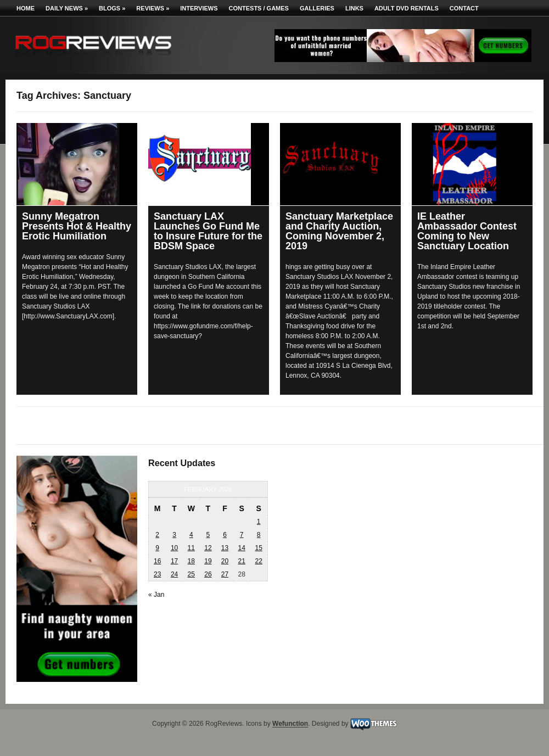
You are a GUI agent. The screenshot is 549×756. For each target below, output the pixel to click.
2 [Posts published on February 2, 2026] (157, 535)
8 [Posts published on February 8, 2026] (259, 535)
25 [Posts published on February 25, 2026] (191, 574)
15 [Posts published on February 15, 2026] (258, 548)
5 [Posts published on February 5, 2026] (208, 535)
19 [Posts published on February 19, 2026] (208, 561)
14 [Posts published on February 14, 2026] (241, 548)
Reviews (153, 8)
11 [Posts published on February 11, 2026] (191, 548)
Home (26, 8)
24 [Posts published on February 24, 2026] (174, 574)
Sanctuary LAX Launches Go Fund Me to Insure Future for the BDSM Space (208, 231)
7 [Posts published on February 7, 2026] (242, 535)
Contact (464, 8)
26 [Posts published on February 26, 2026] (208, 574)
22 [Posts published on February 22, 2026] (258, 561)
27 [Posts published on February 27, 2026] (225, 574)
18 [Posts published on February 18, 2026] (191, 561)
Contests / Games (259, 8)
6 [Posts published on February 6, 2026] (225, 535)
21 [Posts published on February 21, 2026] (241, 561)
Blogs (112, 8)
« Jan (156, 595)
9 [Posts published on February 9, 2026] (157, 548)
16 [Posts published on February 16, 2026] (157, 561)
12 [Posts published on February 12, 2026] (208, 548)
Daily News (67, 8)
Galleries (317, 8)
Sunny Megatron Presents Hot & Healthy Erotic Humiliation (77, 226)
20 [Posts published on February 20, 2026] (225, 561)
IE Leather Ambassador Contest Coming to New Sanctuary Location (467, 231)
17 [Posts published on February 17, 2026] (174, 561)
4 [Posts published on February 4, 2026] (191, 535)
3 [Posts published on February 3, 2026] (174, 535)
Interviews (199, 8)
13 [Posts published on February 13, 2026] (225, 548)
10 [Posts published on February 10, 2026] (174, 548)
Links (354, 8)
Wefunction (290, 724)
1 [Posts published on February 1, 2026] (259, 522)
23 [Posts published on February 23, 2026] (157, 574)
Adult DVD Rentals (407, 8)
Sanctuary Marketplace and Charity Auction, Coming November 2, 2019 (339, 231)
